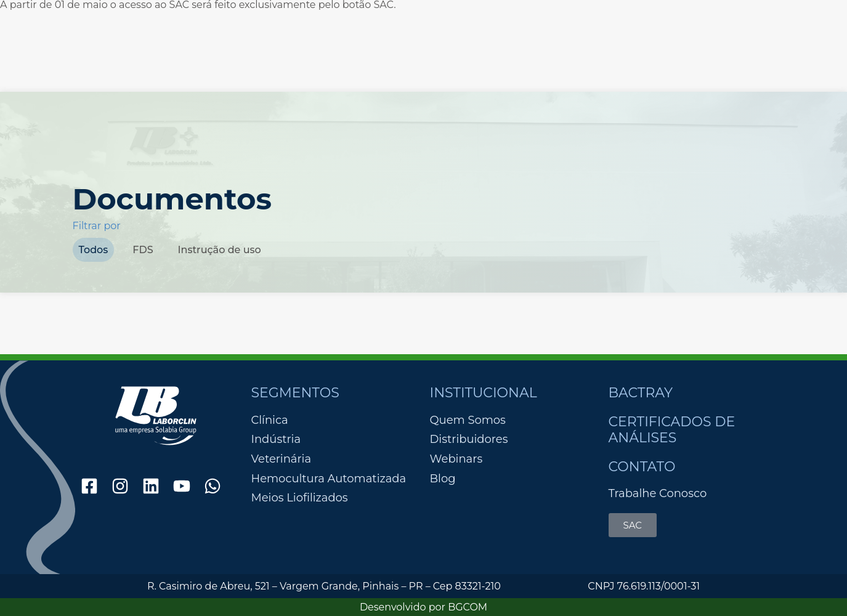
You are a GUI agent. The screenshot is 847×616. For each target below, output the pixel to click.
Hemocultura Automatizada (329, 479)
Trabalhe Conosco (658, 493)
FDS (143, 250)
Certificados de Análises (672, 430)
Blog (443, 479)
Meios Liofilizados (300, 498)
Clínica (270, 420)
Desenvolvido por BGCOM (423, 607)
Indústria (276, 440)
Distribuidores (469, 439)
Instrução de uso (220, 250)
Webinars (456, 459)
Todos (94, 250)
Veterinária (282, 459)
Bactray (641, 393)
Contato (642, 467)
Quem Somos (468, 420)
